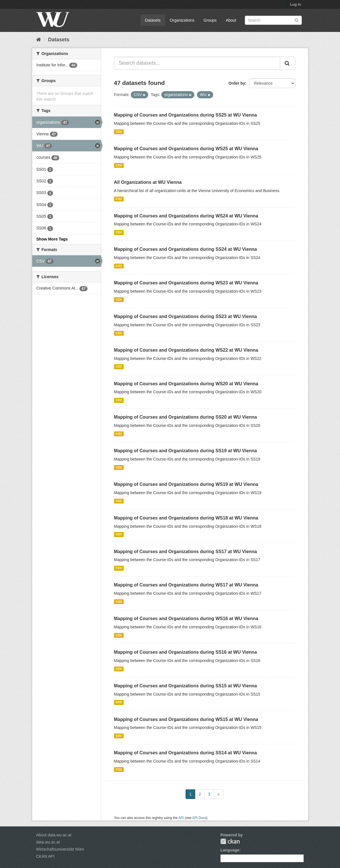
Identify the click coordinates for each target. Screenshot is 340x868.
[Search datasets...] (197, 63)
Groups (210, 20)
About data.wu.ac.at (54, 835)
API (181, 818)
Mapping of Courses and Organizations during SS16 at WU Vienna (186, 652)
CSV (119, 132)
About (231, 20)
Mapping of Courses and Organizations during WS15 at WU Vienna (186, 719)
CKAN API (45, 856)
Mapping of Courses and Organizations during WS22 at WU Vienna (186, 350)
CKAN (230, 841)
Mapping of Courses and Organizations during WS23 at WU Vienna (186, 283)
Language (230, 850)
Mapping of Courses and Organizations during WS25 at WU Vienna (186, 149)
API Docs (199, 818)
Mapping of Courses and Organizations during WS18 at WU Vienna (186, 518)
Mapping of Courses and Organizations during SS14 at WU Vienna (186, 753)
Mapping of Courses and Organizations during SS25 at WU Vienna (186, 115)
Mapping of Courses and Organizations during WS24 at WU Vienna (186, 216)
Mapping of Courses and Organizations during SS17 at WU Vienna (186, 552)
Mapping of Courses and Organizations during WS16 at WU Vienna (186, 619)
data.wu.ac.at (48, 842)
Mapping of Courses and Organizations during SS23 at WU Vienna (186, 316)
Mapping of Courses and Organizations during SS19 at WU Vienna (186, 451)
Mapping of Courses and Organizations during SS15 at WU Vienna (186, 686)
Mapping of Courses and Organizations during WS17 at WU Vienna (186, 585)
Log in (296, 4)
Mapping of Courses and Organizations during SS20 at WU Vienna (186, 417)
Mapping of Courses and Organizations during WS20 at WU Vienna (186, 384)
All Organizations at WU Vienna (148, 182)
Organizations (182, 20)
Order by (237, 83)
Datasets (153, 20)
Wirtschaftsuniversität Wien (60, 849)
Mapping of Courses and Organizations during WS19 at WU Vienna (186, 484)
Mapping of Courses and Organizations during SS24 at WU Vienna (186, 249)
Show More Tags (52, 239)
